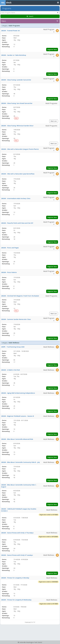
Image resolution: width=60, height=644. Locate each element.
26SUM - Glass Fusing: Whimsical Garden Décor (17, 126)
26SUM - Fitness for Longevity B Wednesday (16, 600)
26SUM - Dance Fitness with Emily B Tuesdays (17, 555)
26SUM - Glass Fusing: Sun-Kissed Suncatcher (17, 103)
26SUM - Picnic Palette (9, 272)
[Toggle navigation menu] (58, 2)
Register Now (52, 49)
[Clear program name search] (58, 13)
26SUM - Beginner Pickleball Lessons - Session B (18, 416)
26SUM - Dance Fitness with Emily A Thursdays (17, 533)
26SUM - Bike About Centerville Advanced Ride (17, 439)
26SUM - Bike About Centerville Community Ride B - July (21, 462)
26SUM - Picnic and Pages (10, 248)
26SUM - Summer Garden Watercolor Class (16, 319)
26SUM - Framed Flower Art (11, 31)
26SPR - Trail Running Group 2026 (13, 347)
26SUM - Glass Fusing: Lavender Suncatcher (16, 80)
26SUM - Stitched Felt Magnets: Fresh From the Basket (20, 296)
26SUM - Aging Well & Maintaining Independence (18, 393)
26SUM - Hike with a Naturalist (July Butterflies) (18, 174)
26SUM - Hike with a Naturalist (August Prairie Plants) (20, 149)
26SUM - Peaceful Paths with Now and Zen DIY (17, 223)
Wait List (54, 121)
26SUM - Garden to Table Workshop (14, 55)
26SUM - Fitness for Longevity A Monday (15, 578)
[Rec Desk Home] (11, 2)
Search (30, 16)
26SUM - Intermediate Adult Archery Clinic (16, 198)
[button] (57, 31)
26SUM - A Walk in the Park (11, 370)
